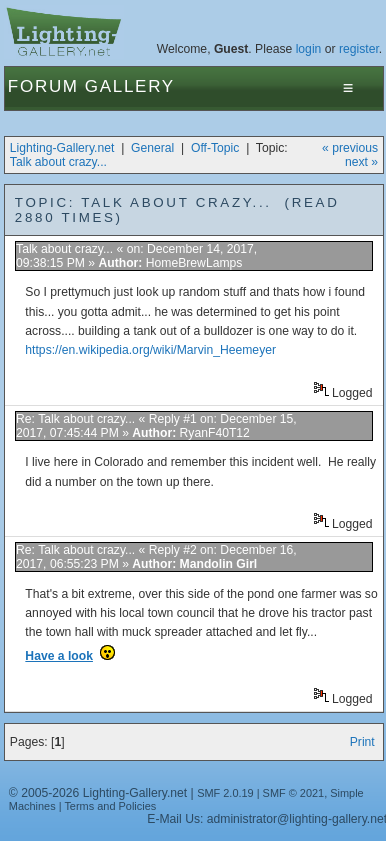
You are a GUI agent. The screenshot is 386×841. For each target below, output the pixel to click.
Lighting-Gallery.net (62, 148)
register (359, 49)
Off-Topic (215, 148)
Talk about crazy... (58, 162)
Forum (43, 86)
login (309, 49)
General (152, 148)
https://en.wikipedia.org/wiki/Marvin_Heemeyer (150, 350)
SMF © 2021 (294, 793)
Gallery (130, 86)
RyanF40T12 (215, 433)
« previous (350, 148)
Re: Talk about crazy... (75, 419)
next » (361, 162)
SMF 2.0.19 (225, 793)
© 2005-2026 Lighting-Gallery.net (98, 793)
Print (362, 742)
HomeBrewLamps (194, 263)
